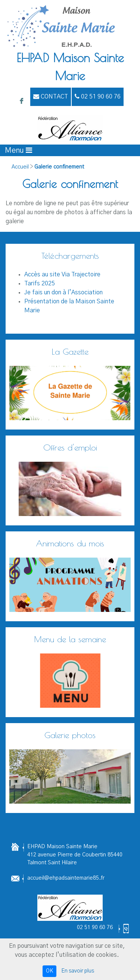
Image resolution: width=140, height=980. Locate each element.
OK (49, 971)
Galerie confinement (59, 167)
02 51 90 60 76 (95, 928)
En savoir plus (78, 971)
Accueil (20, 167)
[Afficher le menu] (18, 150)
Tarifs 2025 (40, 283)
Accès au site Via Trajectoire (62, 274)
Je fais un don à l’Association (63, 292)
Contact (51, 96)
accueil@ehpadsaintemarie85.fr (66, 878)
